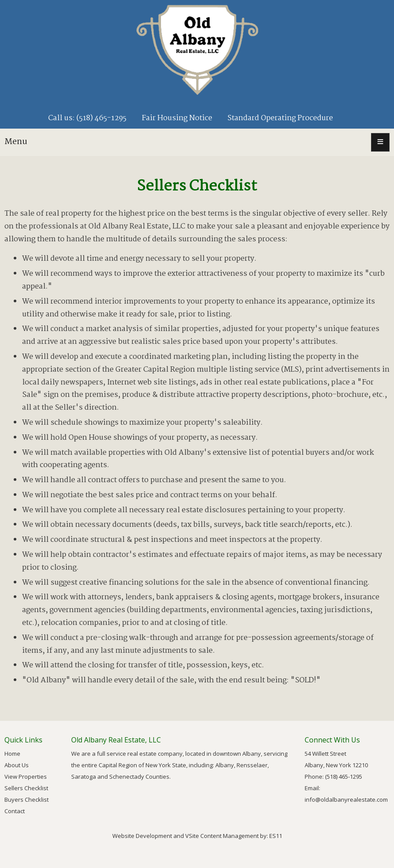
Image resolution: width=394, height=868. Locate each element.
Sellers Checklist (26, 788)
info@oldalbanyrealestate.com (346, 799)
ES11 (276, 836)
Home (12, 754)
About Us (17, 765)
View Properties (26, 777)
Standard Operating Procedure (280, 118)
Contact (15, 811)
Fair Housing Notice (177, 118)
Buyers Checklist (27, 799)
